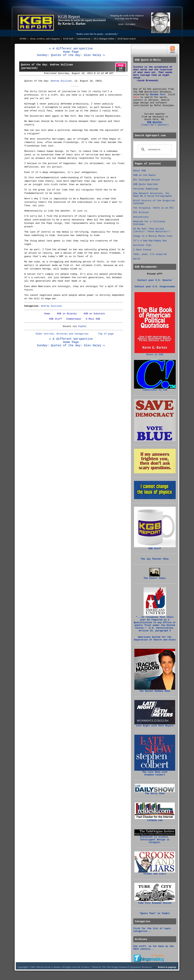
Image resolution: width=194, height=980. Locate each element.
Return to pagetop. (167, 967)
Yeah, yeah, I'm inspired (150, 254)
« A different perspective (71, 49)
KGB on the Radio (144, 175)
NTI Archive (141, 212)
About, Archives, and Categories (45, 39)
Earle (137, 259)
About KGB (140, 171)
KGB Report (69, 17)
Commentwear (83, 39)
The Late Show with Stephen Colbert (155, 772)
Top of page (106, 334)
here (136, 97)
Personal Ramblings (146, 189)
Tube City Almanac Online (155, 902)
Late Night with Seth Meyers (155, 725)
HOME (23, 39)
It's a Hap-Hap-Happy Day (150, 241)
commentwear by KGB (155, 389)
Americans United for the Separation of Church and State (155, 638)
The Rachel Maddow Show (155, 690)
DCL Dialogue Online (104, 39)
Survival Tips (142, 245)
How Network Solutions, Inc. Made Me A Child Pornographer (153, 195)
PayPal (82, 326)
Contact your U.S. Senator (155, 280)
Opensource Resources (141, 967)
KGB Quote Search (127, 39)
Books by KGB (155, 354)
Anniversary (141, 217)
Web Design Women (116, 967)
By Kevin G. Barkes (72, 24)
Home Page (71, 52)
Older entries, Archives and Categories (62, 334)
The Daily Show (155, 793)
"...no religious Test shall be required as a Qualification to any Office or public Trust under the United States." (155, 623)
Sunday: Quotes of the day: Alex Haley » (71, 55)
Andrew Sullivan (51, 306)
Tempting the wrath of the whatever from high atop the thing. (127, 17)
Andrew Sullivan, (62, 81)
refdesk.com (155, 819)
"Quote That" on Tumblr (155, 913)
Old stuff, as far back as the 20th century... (153, 948)
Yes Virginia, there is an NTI (153, 208)
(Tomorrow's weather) (155, 125)
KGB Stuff (68, 39)
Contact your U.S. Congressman (155, 287)
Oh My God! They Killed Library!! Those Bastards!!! (152, 230)
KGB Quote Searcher (146, 184)
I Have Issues (142, 250)
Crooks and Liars (155, 873)
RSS (173, 50)
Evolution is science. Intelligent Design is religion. (155, 839)
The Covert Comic (155, 577)
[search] (154, 150)
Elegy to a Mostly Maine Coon (153, 236)
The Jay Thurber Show (155, 559)
